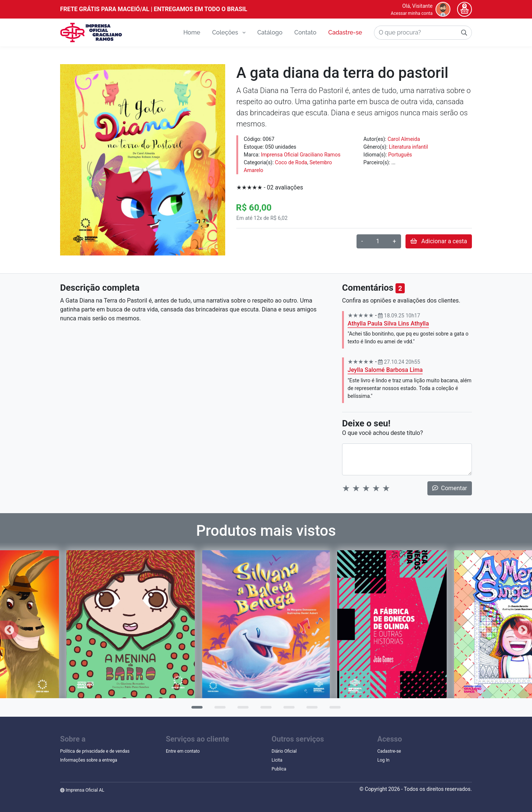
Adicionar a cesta (439, 241)
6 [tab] (310, 710)
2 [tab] (218, 710)
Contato (305, 32)
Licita (277, 760)
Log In (383, 760)
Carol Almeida (404, 139)
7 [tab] (333, 710)
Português (400, 155)
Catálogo (270, 32)
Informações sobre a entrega (89, 760)
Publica (279, 769)
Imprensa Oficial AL (82, 790)
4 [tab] (264, 710)
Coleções (229, 32)
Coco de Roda (291, 162)
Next (523, 630)
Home (192, 32)
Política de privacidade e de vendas (95, 751)
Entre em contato (183, 751)
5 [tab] (287, 710)
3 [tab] (241, 710)
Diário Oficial (284, 751)
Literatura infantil (408, 147)
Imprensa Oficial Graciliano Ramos (301, 155)
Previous (9, 630)
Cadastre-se (345, 32)
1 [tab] (195, 710)
